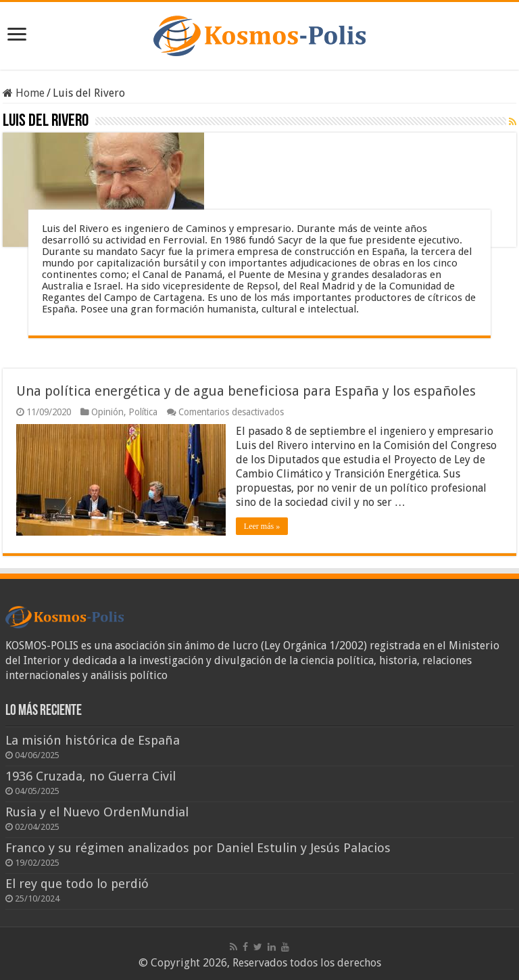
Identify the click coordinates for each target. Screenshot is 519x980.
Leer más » (262, 526)
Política (143, 412)
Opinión (107, 412)
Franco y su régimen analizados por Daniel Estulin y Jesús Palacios (198, 848)
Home (24, 93)
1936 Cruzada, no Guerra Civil (91, 776)
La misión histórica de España (93, 740)
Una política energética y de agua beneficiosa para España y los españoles (246, 391)
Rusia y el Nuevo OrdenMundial (97, 812)
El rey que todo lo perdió (77, 884)
